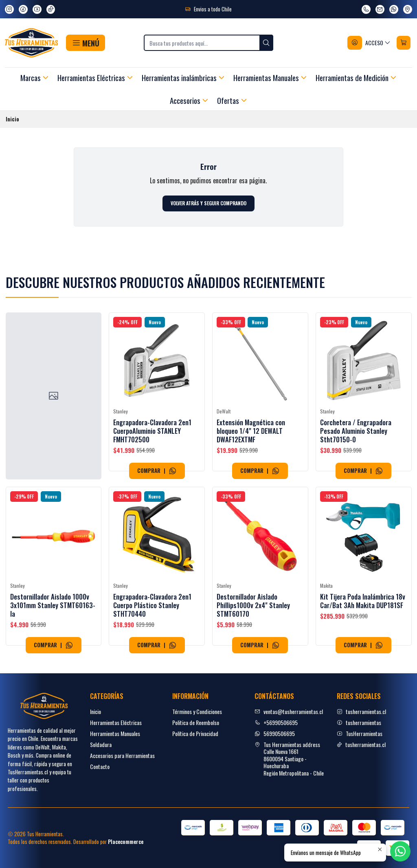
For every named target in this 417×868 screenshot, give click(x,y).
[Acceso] (369, 43)
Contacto (100, 766)
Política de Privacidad (195, 733)
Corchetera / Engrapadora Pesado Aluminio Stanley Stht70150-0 (356, 466)
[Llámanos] (366, 9)
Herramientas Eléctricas (116, 722)
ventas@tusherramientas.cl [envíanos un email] (289, 711)
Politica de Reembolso (196, 722)
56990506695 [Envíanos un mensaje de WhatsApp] (275, 733)
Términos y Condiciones (197, 711)
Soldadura (101, 744)
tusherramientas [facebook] (359, 722)
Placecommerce (126, 842)
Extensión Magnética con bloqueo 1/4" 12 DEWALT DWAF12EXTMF (251, 455)
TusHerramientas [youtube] (360, 733)
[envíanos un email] (380, 9)
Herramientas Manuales (115, 733)
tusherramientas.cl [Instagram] (361, 711)
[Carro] (404, 43)
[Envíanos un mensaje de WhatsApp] (394, 9)
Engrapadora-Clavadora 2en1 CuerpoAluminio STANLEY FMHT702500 (152, 445)
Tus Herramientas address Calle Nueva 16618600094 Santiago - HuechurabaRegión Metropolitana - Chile (289, 759)
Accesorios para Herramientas (122, 755)
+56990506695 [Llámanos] (276, 722)
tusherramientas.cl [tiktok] (361, 744)
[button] (85, 43)
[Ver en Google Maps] (408, 9)
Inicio (95, 711)
